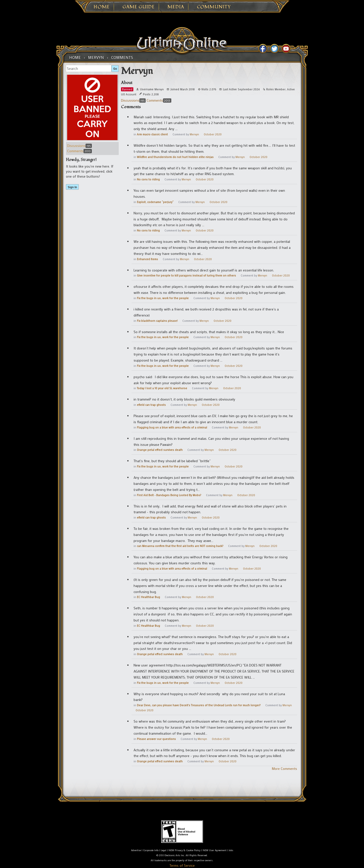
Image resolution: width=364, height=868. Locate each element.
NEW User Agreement (214, 850)
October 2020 (213, 134)
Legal (164, 850)
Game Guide (139, 7)
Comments (79, 151)
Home (102, 7)
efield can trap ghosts (151, 405)
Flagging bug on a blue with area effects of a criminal (172, 427)
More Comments (284, 768)
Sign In (72, 187)
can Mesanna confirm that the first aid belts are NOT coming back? (180, 546)
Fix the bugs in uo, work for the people (163, 298)
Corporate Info (151, 850)
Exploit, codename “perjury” (155, 202)
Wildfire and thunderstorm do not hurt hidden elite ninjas (175, 157)
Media (176, 7)
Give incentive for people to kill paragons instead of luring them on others (186, 275)
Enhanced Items (147, 259)
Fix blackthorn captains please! (157, 321)
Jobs (231, 850)
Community (214, 7)
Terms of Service (182, 865)
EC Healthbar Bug (148, 597)
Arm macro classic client (152, 134)
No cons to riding (148, 179)
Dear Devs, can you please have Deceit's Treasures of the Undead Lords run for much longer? (199, 705)
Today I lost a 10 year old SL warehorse (162, 388)
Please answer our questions (156, 739)
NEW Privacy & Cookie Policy (185, 850)
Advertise (136, 850)
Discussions (79, 146)
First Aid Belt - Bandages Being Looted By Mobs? (169, 495)
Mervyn (194, 134)
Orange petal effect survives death (160, 450)
